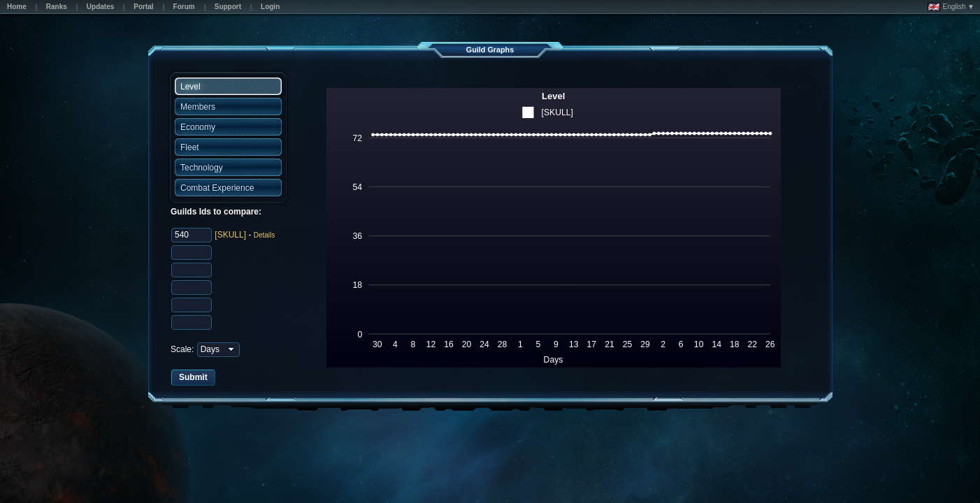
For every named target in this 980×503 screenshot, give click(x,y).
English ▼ (951, 7)
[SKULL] (230, 235)
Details (265, 235)
